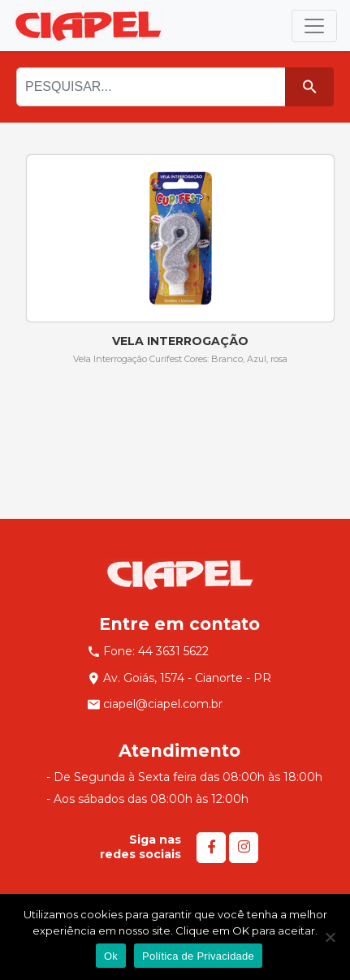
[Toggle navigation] (314, 26)
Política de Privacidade (198, 956)
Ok (111, 956)
